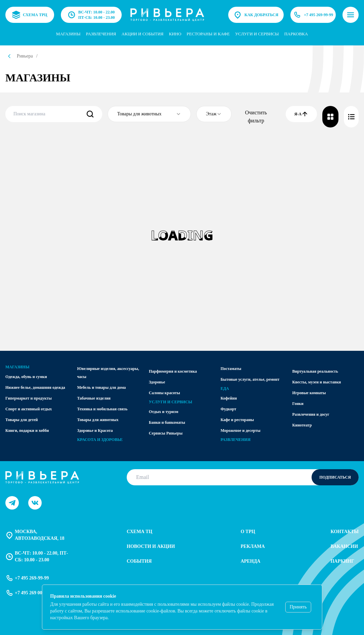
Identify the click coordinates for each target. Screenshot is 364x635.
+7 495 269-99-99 (313, 15)
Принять (298, 607)
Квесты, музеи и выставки (317, 382)
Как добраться (256, 15)
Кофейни (229, 398)
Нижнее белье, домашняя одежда (35, 387)
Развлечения (101, 34)
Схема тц (139, 532)
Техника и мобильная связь (102, 409)
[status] (182, 607)
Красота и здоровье (100, 440)
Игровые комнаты (309, 393)
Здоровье (157, 382)
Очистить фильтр (256, 117)
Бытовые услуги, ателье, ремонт (250, 379)
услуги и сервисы (257, 34)
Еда (225, 388)
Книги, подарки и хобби (27, 431)
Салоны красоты (165, 393)
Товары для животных (98, 420)
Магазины (68, 34)
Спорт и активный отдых (29, 409)
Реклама (253, 546)
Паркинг (342, 561)
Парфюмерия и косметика (173, 371)
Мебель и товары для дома (101, 387)
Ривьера (25, 56)
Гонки (298, 404)
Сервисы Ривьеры (166, 433)
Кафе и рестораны (237, 420)
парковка (296, 34)
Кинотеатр (302, 425)
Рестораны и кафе (208, 34)
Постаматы (231, 369)
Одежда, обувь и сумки (26, 377)
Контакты (345, 532)
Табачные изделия (94, 398)
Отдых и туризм (164, 412)
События (139, 561)
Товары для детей (22, 420)
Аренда (251, 561)
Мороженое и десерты (240, 431)
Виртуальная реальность (315, 371)
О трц (248, 532)
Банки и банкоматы (167, 422)
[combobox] (149, 114)
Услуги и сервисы (171, 402)
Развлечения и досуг (311, 414)
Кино (175, 34)
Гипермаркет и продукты (29, 398)
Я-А (301, 114)
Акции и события (143, 34)
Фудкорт (228, 409)
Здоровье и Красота (95, 431)
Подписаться (335, 477)
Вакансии (344, 546)
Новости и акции (151, 546)
